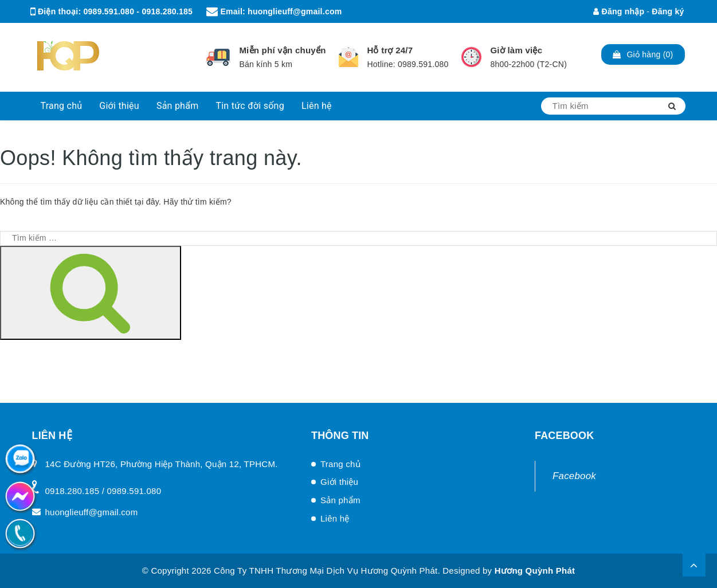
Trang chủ (62, 106)
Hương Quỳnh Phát (535, 571)
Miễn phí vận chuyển (282, 50)
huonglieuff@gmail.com (295, 11)
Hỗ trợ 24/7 (390, 50)
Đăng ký (668, 11)
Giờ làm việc (516, 50)
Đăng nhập (619, 11)
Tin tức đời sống (250, 106)
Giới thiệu (119, 106)
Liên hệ (317, 106)
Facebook (574, 476)
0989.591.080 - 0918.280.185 (138, 11)
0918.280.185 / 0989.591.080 (103, 491)
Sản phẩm (178, 106)
